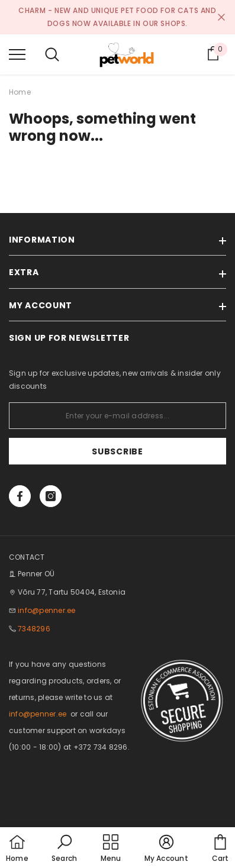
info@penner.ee (46, 610)
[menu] (17, 54)
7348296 (34, 629)
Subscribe (117, 451)
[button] (64, 849)
